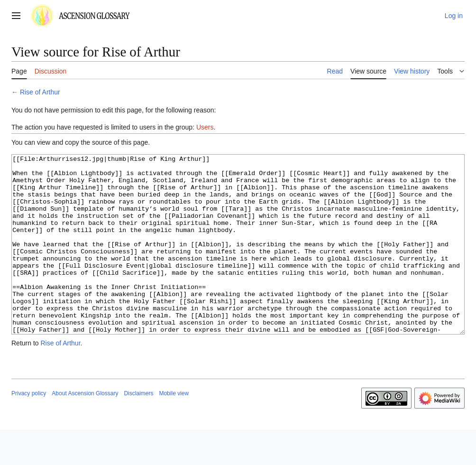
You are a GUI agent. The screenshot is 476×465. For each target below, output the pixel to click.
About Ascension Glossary (85, 429)
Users (205, 127)
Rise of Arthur (40, 92)
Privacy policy (29, 429)
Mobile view (174, 429)
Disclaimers (138, 429)
